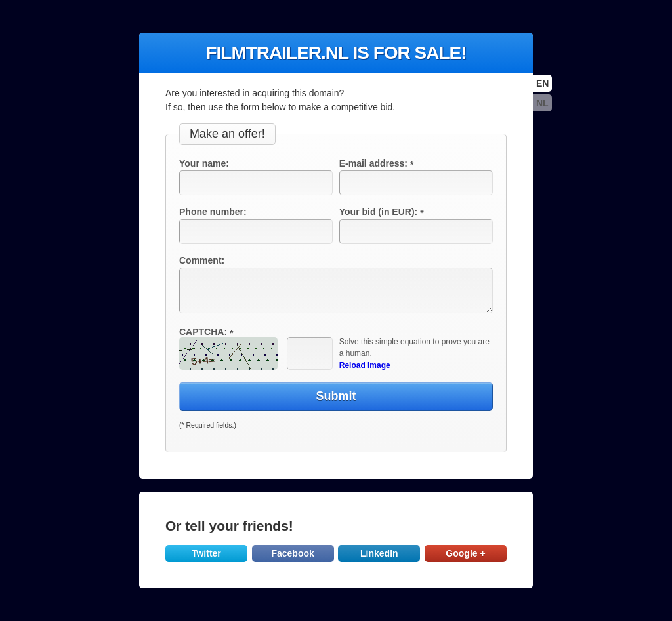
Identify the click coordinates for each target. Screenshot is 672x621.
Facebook (292, 553)
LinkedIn (379, 553)
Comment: (202, 260)
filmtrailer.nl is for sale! (336, 53)
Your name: (204, 163)
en (542, 83)
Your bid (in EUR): (383, 212)
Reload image (365, 365)
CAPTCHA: (208, 332)
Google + (465, 553)
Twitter (206, 553)
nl (542, 103)
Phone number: (213, 212)
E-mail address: (378, 163)
